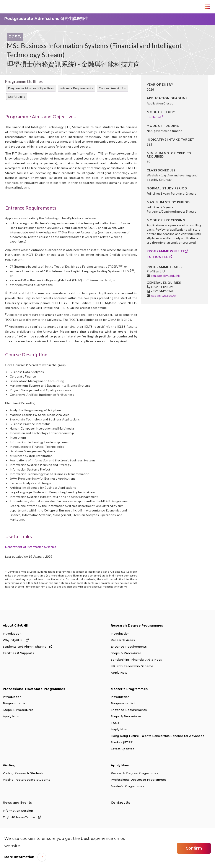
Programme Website (167, 251)
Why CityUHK (16, 640)
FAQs (115, 723)
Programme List (15, 703)
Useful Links (17, 97)
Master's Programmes (129, 689)
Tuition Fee (160, 257)
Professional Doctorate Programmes (34, 689)
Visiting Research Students (23, 773)
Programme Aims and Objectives (31, 88)
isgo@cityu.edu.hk (164, 296)
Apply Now (119, 673)
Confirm (194, 848)
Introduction (12, 633)
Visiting (9, 765)
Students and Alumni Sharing (28, 647)
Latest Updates (123, 749)
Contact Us (120, 803)
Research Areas (123, 640)
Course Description (113, 88)
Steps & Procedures (126, 653)
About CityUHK (16, 625)
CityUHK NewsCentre (22, 817)
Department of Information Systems (31, 547)
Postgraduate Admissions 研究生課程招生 (46, 19)
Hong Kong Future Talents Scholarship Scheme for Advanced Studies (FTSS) (158, 739)
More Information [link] (19, 857)
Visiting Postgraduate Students (27, 780)
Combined (155, 117)
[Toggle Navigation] (207, 7)
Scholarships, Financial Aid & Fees (136, 660)
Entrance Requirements (76, 88)
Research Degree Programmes (137, 625)
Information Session (18, 811)
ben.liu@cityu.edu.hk (165, 276)
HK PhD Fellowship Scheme (132, 666)
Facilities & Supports (19, 653)
